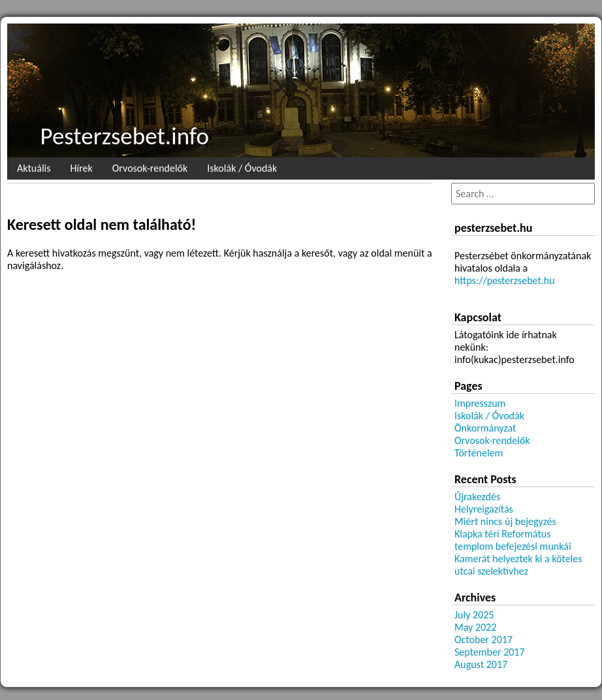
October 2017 (483, 640)
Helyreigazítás (484, 509)
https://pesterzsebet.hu (505, 280)
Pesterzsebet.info (125, 136)
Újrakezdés (477, 497)
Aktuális (34, 168)
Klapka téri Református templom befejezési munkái (513, 540)
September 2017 (490, 652)
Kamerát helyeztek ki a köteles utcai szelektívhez (518, 565)
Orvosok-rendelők (150, 168)
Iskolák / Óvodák (242, 168)
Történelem (479, 453)
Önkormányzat (485, 428)
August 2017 (481, 664)
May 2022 (475, 627)
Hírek (81, 168)
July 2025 (474, 615)
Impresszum (480, 403)
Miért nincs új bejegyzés (505, 521)
